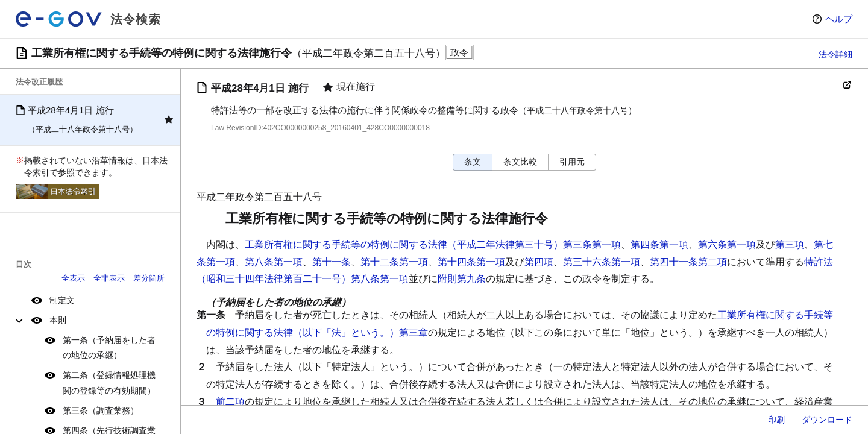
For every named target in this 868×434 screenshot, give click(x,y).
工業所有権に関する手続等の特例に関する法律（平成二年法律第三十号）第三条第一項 (433, 244)
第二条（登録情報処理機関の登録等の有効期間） (109, 382)
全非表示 (109, 278)
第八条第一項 (274, 262)
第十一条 (332, 262)
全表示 (73, 278)
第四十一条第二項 (688, 262)
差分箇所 (149, 278)
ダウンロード (827, 420)
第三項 (790, 244)
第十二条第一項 (394, 262)
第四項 (539, 262)
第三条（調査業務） (101, 410)
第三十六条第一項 (602, 262)
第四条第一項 (659, 244)
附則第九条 (462, 279)
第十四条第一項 (471, 262)
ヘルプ (839, 19)
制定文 (62, 300)
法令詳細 (835, 54)
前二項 (230, 402)
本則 (58, 320)
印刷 (776, 420)
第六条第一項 (727, 244)
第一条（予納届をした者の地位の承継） (109, 348)
